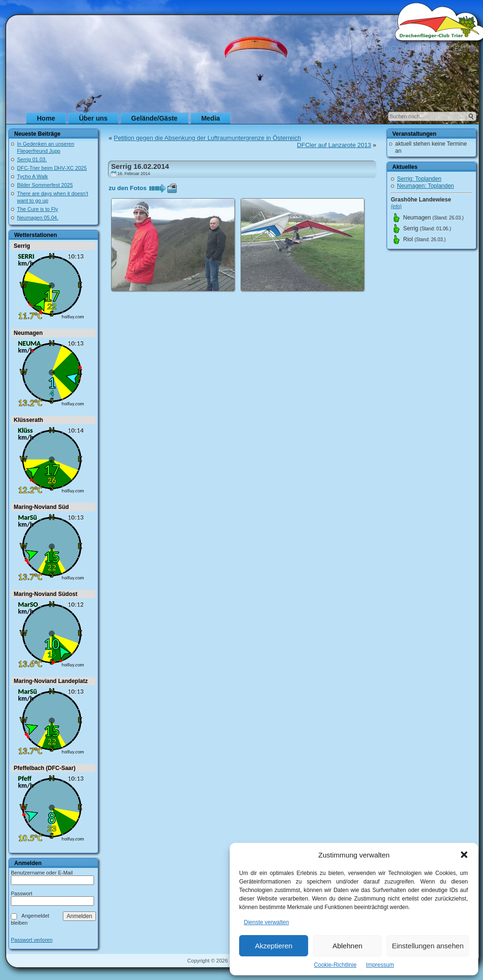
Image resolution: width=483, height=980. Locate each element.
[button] (464, 855)
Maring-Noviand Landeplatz (51, 681)
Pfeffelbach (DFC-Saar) (45, 768)
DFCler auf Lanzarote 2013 (334, 145)
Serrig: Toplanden (419, 179)
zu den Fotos (128, 188)
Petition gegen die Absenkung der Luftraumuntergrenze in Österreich (207, 138)
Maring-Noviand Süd (41, 507)
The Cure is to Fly (38, 209)
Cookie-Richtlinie (335, 965)
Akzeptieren (273, 946)
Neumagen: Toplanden (426, 186)
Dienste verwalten (266, 922)
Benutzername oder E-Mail (42, 873)
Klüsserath (28, 420)
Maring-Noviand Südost (46, 594)
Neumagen (28, 333)
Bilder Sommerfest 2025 (45, 185)
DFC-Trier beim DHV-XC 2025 (52, 168)
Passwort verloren (32, 940)
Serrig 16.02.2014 (140, 166)
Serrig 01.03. (32, 159)
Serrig (22, 246)
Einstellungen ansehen (428, 946)
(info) (396, 206)
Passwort (22, 893)
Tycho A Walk (33, 176)
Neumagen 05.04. (38, 218)
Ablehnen (347, 946)
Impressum (380, 965)
